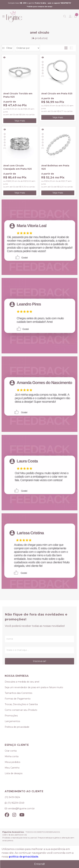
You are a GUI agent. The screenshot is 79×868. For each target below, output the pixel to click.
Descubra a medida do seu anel (22, 682)
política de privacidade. (24, 857)
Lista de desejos (14, 773)
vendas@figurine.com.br (21, 809)
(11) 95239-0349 (16, 803)
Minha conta (12, 756)
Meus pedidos (12, 762)
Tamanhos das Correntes (18, 693)
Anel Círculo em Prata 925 (57, 94)
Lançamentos (12, 721)
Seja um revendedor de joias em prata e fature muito (34, 687)
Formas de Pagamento (18, 699)
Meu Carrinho (12, 768)
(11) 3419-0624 (12, 797)
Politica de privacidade (17, 727)
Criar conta (11, 751)
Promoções (11, 716)
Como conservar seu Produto (21, 710)
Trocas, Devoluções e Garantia (21, 704)
